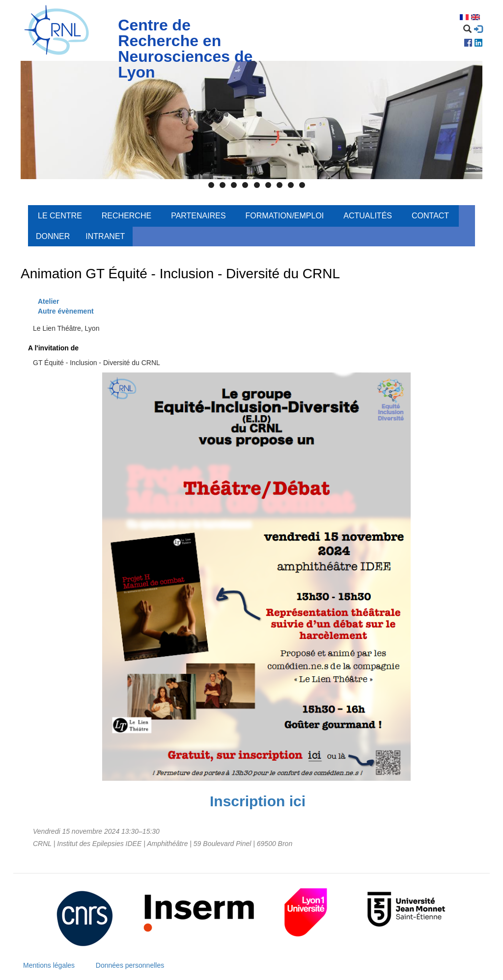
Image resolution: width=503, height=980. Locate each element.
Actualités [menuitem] (368, 216)
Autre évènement (66, 311)
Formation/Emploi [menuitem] (285, 216)
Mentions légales (49, 965)
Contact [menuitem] (430, 216)
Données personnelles (130, 965)
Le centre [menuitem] (60, 216)
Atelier (49, 301)
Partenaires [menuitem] (198, 216)
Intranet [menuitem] (105, 236)
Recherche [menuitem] (126, 216)
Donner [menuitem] (53, 236)
